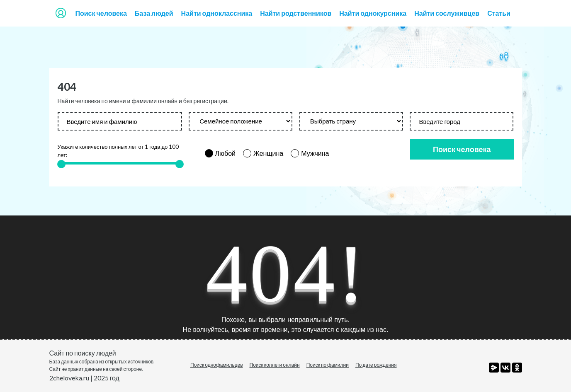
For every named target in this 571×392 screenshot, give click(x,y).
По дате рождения (376, 365)
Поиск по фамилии (328, 365)
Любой (226, 153)
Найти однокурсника (373, 13)
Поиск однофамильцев (217, 365)
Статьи (499, 13)
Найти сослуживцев (447, 13)
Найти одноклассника (217, 13)
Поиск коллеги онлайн (275, 365)
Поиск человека (101, 13)
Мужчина (315, 153)
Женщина (268, 153)
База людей (154, 13)
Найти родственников (296, 13)
